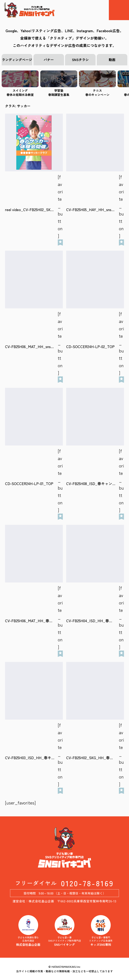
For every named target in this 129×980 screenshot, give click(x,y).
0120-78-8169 (87, 883)
